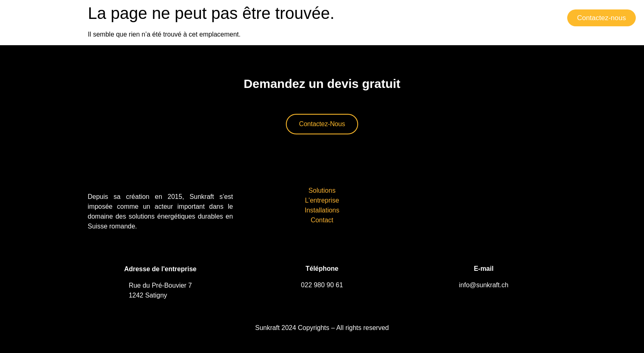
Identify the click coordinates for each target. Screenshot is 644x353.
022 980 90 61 (322, 285)
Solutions (367, 17)
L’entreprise (419, 17)
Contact (526, 17)
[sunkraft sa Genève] (484, 205)
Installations (476, 17)
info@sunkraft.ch (484, 285)
